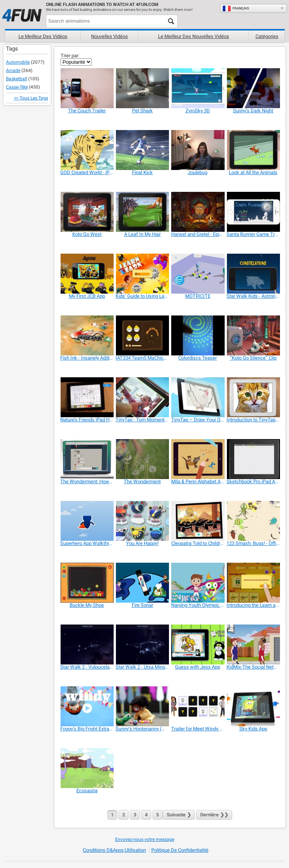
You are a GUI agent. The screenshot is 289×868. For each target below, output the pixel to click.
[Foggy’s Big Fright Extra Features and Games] (87, 706)
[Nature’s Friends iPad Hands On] (87, 397)
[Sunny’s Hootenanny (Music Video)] (142, 706)
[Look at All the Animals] (253, 150)
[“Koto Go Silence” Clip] (253, 335)
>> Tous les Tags (31, 98)
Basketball (17, 79)
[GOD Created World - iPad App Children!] (87, 150)
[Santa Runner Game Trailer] (253, 212)
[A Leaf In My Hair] (142, 212)
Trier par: (70, 56)
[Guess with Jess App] (198, 644)
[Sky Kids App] (253, 706)
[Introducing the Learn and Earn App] (253, 583)
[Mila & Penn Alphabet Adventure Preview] (198, 459)
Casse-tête (17, 87)
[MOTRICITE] (198, 274)
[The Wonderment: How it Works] (87, 459)
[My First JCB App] (87, 274)
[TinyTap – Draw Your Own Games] (198, 397)
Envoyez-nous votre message (145, 839)
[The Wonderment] (142, 459)
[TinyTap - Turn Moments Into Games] (142, 397)
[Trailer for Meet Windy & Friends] (198, 706)
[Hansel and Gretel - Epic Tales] (198, 212)
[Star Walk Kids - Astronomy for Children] (253, 274)
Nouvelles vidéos (110, 36)
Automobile (18, 62)
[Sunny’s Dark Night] (253, 88)
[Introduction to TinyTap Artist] (253, 397)
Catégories (267, 36)
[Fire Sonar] (142, 583)
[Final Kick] (142, 150)
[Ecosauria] (87, 768)
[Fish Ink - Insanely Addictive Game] (87, 335)
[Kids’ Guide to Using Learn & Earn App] (142, 274)
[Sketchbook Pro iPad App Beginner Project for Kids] (253, 459)
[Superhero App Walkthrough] (87, 521)
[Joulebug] (198, 150)
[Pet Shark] (142, 88)
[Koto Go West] (87, 212)
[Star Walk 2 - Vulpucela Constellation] (87, 644)
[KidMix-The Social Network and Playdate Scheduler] (253, 644)
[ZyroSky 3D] (198, 88)
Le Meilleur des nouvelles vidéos (194, 36)
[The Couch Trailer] (87, 88)
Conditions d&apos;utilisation (114, 850)
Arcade (13, 70)
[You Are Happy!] (142, 521)
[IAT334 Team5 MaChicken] (142, 335)
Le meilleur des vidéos (43, 36)
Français (236, 8)
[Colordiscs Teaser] (198, 335)
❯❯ (214, 815)
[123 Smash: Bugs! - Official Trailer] (253, 521)
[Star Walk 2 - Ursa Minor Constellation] (142, 644)
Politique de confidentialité (180, 850)
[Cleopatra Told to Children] (198, 521)
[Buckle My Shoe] (87, 583)
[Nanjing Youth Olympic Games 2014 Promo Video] (198, 583)
